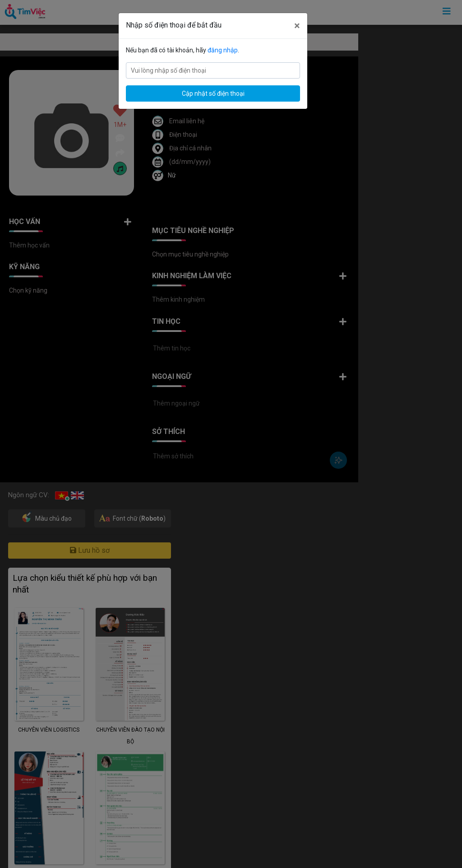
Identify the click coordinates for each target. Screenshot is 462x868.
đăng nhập (223, 50)
